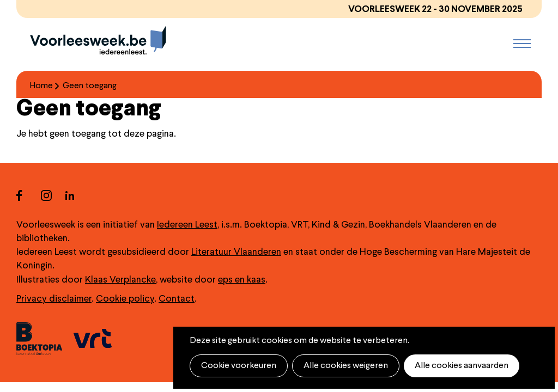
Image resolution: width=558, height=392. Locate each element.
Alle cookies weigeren (346, 366)
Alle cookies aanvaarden (462, 366)
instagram (53, 195)
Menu (522, 44)
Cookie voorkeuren (239, 366)
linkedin (78, 195)
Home (41, 86)
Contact (177, 299)
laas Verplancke (123, 280)
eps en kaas (242, 280)
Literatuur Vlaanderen (236, 252)
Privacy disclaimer (54, 299)
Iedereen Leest (187, 225)
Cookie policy (125, 299)
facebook (29, 195)
